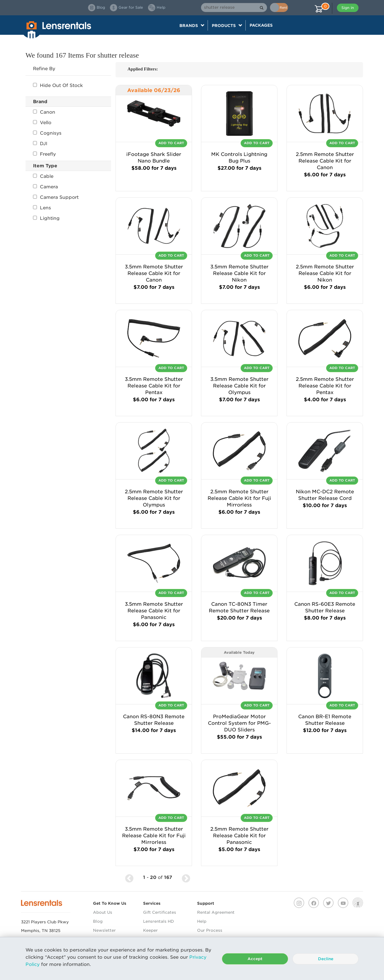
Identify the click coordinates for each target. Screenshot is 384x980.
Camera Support (56, 197)
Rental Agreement (216, 912)
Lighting (46, 218)
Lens (42, 208)
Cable (43, 176)
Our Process (210, 930)
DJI (40, 144)
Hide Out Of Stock (58, 85)
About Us (103, 912)
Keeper (150, 930)
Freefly (44, 154)
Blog (98, 921)
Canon (44, 112)
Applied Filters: (143, 69)
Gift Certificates (160, 912)
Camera (45, 187)
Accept (255, 959)
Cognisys (47, 133)
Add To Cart (171, 143)
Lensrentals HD (159, 921)
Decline (326, 959)
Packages (261, 25)
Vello (42, 123)
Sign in (348, 8)
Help (202, 921)
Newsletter (104, 930)
